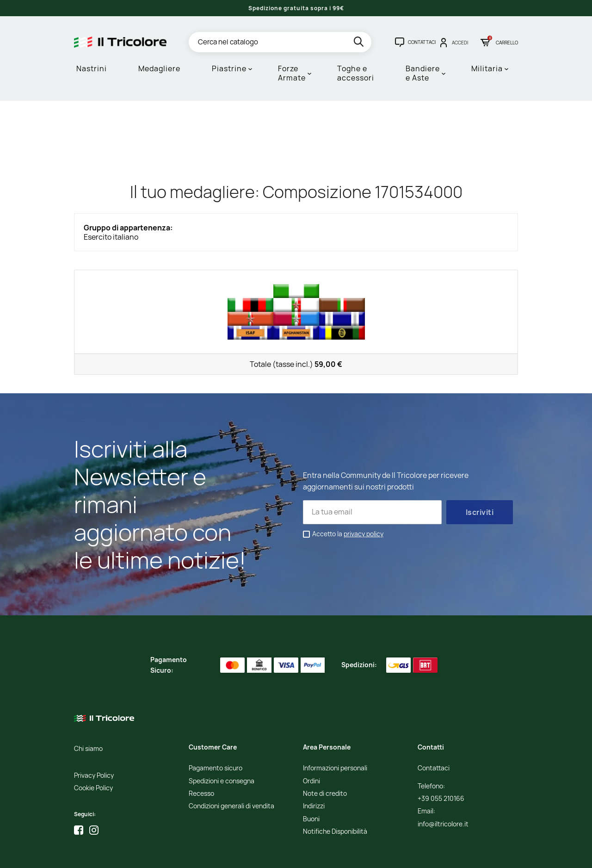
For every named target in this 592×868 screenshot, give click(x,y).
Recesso (201, 756)
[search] (360, 43)
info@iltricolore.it (443, 786)
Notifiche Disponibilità (335, 794)
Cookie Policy (93, 750)
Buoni (311, 781)
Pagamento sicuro (216, 730)
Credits (268, 854)
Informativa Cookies (229, 854)
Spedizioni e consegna (222, 743)
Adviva (335, 854)
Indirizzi (314, 768)
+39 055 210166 (441, 761)
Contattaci (434, 730)
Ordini (311, 743)
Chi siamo (88, 711)
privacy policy (364, 495)
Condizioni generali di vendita (231, 768)
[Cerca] (280, 42)
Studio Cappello (301, 854)
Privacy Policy (94, 738)
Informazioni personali (335, 730)
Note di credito (325, 756)
